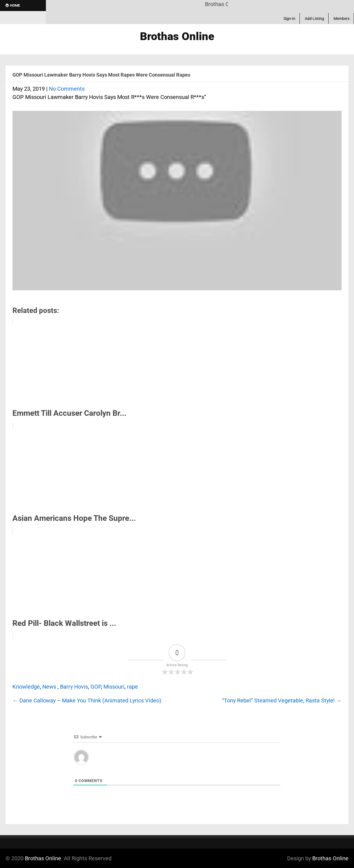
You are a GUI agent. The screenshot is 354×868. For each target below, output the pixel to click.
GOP (96, 687)
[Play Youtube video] (177, 203)
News (49, 687)
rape (132, 687)
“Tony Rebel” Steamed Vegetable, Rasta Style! (282, 700)
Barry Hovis (74, 687)
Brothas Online (43, 858)
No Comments (67, 89)
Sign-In (289, 19)
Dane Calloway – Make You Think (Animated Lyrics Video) (87, 700)
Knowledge (26, 687)
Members (342, 19)
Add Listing (314, 19)
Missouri (114, 687)
